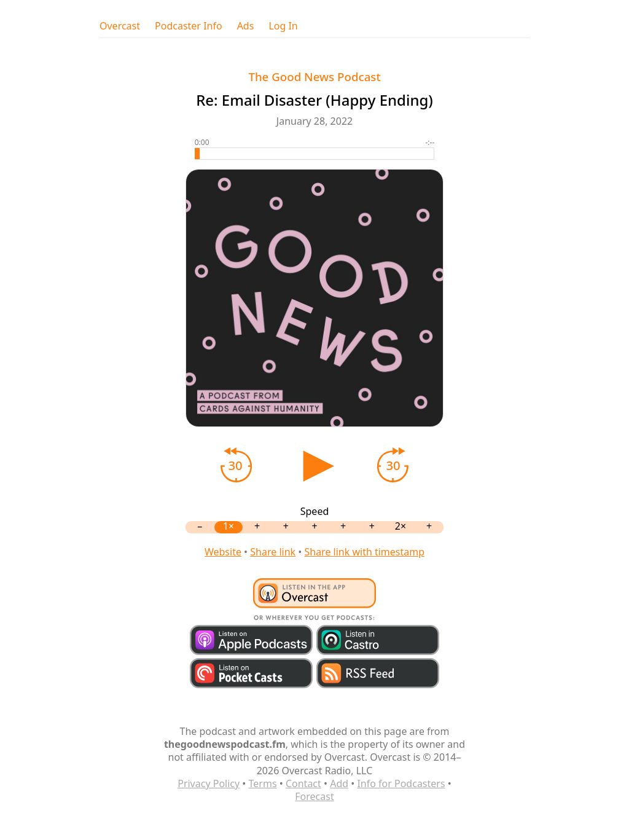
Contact (303, 783)
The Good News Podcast (314, 77)
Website (223, 552)
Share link (273, 552)
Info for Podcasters (401, 783)
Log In (283, 26)
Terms (263, 783)
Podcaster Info (189, 26)
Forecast (314, 796)
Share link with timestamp (364, 552)
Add (339, 783)
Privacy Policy (209, 783)
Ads (246, 26)
